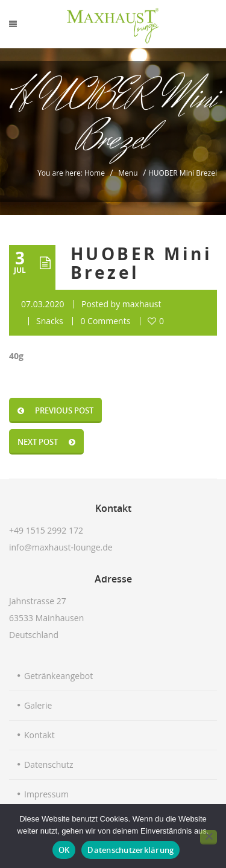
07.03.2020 (42, 304)
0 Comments (105, 321)
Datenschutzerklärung (130, 850)
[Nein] (209, 837)
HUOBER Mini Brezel (141, 263)
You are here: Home (71, 173)
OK (64, 850)
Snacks (50, 321)
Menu (128, 173)
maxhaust (142, 304)
